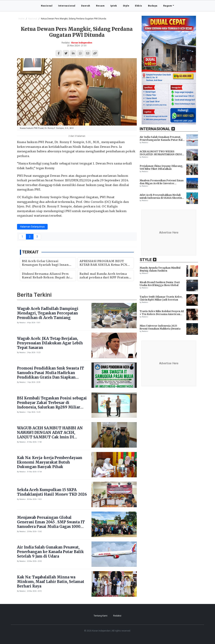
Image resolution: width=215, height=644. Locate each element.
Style (126, 6)
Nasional (47, 6)
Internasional (67, 6)
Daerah (86, 6)
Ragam (168, 6)
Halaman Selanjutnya (32, 227)
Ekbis (139, 6)
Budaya (153, 6)
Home (21, 19)
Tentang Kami (101, 616)
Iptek (114, 6)
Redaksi (117, 616)
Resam (100, 6)
